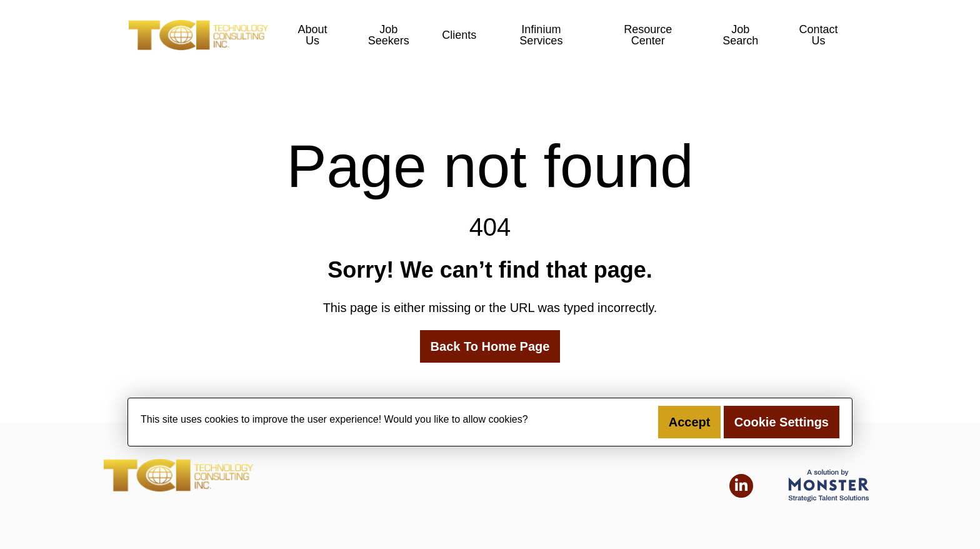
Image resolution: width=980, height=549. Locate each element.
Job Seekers (389, 35)
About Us (312, 35)
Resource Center (648, 35)
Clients (459, 35)
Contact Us (819, 35)
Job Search (740, 35)
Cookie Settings (782, 422)
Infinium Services (541, 35)
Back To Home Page (490, 346)
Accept (690, 422)
